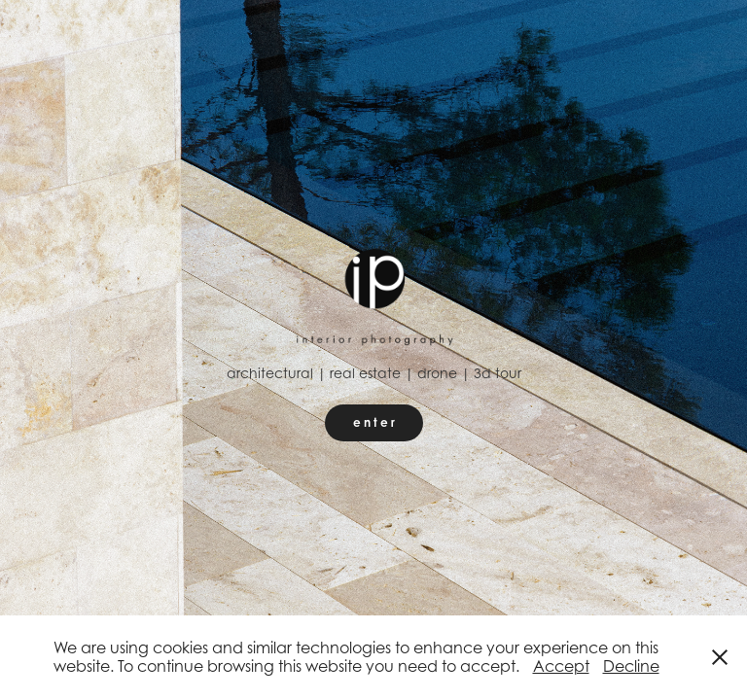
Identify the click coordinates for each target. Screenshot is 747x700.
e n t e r (374, 422)
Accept (561, 666)
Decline (631, 666)
